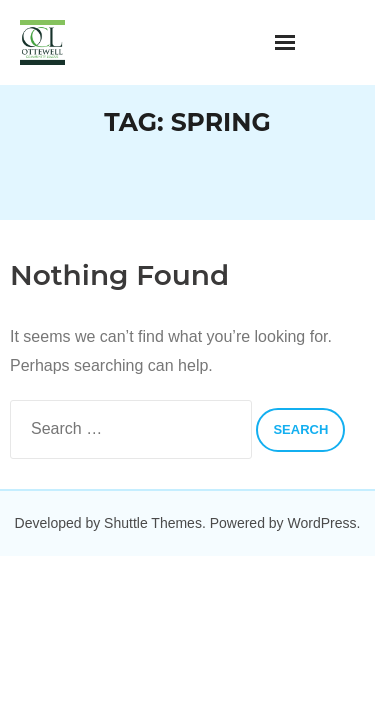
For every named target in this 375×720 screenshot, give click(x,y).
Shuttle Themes (153, 523)
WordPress (322, 523)
